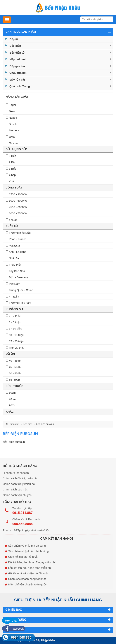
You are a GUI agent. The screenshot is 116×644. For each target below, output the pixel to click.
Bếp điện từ (17, 53)
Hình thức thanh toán (16, 473)
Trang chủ (14, 424)
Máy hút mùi (18, 59)
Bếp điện (15, 46)
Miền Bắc (58, 610)
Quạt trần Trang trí (21, 86)
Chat (11, 621)
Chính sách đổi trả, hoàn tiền (20, 478)
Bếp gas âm (17, 66)
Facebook (14, 629)
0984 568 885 (21, 638)
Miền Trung (58, 620)
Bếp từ (14, 39)
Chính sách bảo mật (15, 489)
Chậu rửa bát (18, 73)
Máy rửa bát (17, 80)
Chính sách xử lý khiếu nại (19, 484)
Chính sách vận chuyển (17, 495)
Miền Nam (58, 630)
